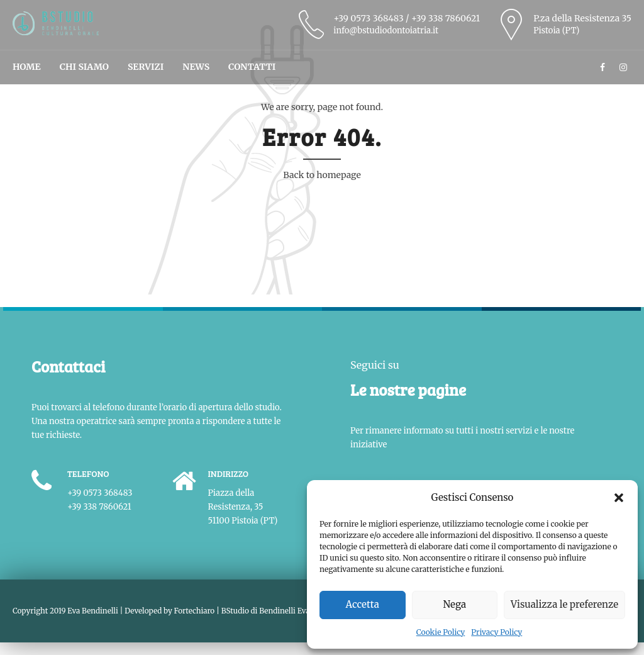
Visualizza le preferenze (564, 604)
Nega (455, 604)
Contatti (252, 67)
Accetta (363, 604)
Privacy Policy (497, 632)
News (196, 67)
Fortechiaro (195, 611)
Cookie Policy (441, 632)
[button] (619, 498)
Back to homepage (322, 175)
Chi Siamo (84, 67)
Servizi (146, 67)
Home (27, 67)
